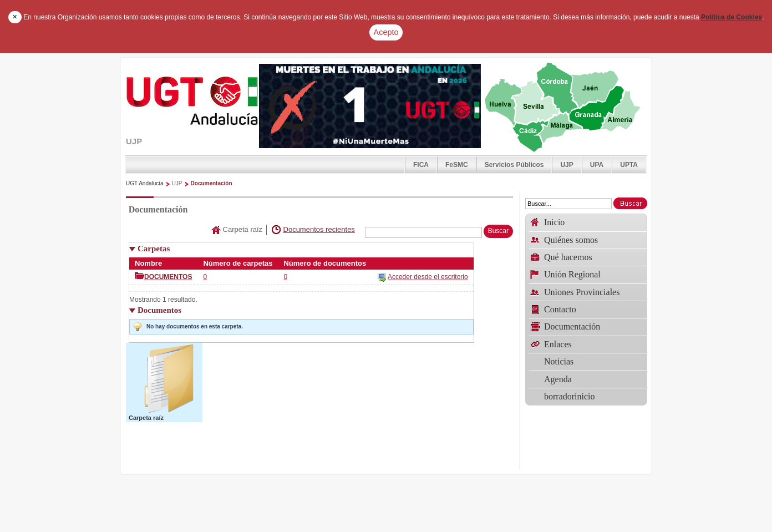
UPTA (629, 165)
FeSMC (457, 165)
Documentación (212, 183)
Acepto (386, 32)
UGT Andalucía (145, 183)
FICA (421, 165)
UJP (567, 165)
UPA (597, 165)
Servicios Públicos (514, 165)
